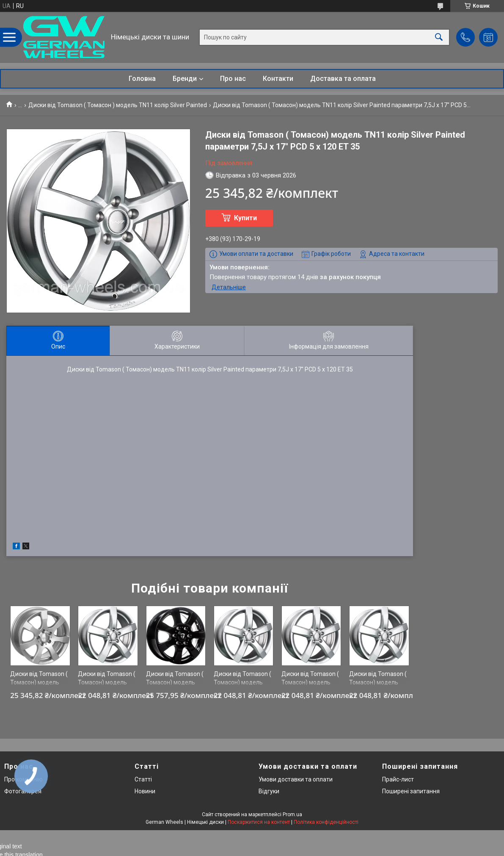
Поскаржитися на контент (259, 822)
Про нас (233, 79)
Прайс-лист (398, 779)
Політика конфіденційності (326, 822)
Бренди (185, 79)
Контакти (278, 79)
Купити (245, 218)
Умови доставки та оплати (296, 779)
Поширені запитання (411, 791)
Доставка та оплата (343, 79)
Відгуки (269, 791)
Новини (145, 791)
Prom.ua (292, 814)
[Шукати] (439, 37)
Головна (142, 79)
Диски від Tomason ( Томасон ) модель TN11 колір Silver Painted (118, 105)
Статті (143, 779)
